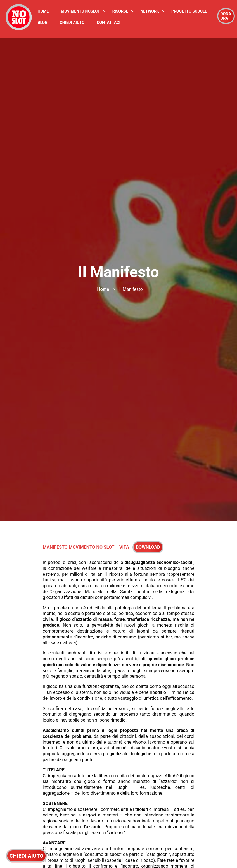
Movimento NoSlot (80, 11)
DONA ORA (226, 16)
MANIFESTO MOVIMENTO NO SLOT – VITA (86, 548)
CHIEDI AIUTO (26, 856)
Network (150, 11)
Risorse (120, 11)
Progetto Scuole (189, 11)
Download (148, 548)
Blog (42, 22)
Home (43, 11)
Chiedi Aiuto (72, 22)
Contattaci (108, 22)
